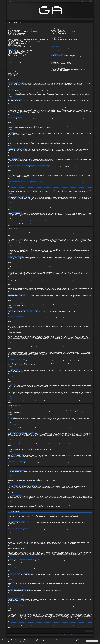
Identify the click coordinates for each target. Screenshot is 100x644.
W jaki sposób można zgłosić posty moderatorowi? (17, 60)
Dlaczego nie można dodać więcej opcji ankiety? (17, 55)
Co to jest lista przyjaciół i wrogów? (57, 43)
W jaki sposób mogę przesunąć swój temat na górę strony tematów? (20, 63)
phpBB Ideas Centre (68, 607)
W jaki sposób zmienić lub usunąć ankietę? (16, 56)
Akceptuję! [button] (92, 641)
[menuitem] (13, 1)
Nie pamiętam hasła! (12, 32)
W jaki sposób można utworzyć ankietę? (15, 54)
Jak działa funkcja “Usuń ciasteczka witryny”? (16, 35)
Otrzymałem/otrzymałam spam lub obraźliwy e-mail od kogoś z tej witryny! (65, 39)
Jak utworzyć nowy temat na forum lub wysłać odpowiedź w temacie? (21, 50)
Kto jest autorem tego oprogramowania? (58, 67)
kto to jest (22, 615)
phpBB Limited (41, 599)
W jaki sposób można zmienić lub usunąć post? (17, 51)
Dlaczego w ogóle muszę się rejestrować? (16, 26)
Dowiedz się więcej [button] (35, 642)
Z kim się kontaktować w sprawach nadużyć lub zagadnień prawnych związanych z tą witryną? (68, 69)
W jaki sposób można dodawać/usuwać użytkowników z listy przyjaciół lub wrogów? (66, 44)
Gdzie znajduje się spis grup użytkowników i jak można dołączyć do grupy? (65, 29)
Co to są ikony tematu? (12, 75)
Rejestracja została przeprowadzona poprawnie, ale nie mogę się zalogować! (22, 29)
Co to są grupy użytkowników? (56, 28)
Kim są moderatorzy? (55, 27)
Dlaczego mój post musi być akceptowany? (16, 62)
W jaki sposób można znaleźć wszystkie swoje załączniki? (62, 64)
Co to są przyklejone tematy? (13, 73)
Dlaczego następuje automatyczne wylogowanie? (17, 34)
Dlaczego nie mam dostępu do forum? (15, 57)
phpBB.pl (79, 191)
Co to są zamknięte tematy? (13, 74)
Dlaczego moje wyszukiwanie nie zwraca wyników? (60, 49)
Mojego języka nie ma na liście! (14, 42)
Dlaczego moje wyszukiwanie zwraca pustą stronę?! (60, 50)
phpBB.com (85, 191)
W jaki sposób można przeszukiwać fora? (59, 48)
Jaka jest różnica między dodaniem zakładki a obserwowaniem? (63, 56)
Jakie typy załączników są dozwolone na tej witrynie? (61, 62)
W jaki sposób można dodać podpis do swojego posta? (18, 53)
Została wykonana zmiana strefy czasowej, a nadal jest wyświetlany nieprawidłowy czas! (24, 41)
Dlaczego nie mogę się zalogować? (14, 30)
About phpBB (38, 601)
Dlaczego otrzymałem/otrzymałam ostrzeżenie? (17, 59)
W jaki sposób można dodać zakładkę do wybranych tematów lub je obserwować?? (66, 57)
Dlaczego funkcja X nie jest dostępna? (58, 68)
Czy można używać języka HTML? (14, 68)
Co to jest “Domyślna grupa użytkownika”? (59, 32)
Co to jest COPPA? (11, 27)
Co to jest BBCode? (11, 67)
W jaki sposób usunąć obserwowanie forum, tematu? (61, 59)
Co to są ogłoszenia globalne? (13, 71)
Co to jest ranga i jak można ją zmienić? (15, 46)
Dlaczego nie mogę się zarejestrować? (15, 28)
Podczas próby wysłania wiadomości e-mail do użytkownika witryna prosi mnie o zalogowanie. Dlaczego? (27, 47)
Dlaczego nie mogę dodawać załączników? (16, 58)
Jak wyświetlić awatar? (12, 45)
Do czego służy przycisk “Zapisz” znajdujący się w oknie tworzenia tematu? (22, 61)
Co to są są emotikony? (12, 69)
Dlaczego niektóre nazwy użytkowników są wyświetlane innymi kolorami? (64, 31)
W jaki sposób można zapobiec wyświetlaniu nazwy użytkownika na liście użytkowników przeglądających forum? (28, 39)
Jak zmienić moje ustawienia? (13, 38)
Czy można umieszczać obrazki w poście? (16, 70)
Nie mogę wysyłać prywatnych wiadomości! (59, 37)
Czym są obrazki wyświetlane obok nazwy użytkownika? (18, 44)
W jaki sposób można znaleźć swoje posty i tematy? (60, 52)
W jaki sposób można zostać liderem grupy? (59, 30)
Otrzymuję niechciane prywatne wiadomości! (59, 38)
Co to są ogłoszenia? (12, 72)
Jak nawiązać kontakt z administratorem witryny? (60, 70)
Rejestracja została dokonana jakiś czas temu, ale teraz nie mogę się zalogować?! (23, 31)
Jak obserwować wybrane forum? (57, 58)
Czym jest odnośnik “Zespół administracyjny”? (60, 34)
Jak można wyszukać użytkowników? (58, 51)
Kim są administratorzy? (55, 26)
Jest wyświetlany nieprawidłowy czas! (15, 40)
